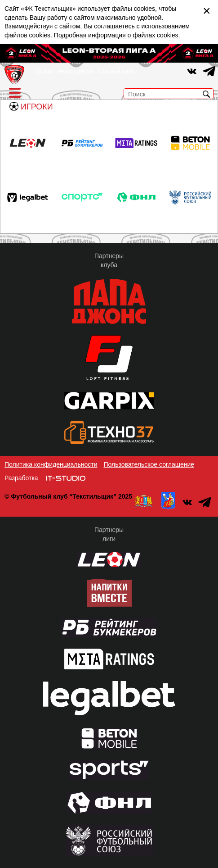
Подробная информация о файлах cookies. (117, 35)
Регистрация (76, 71)
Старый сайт (116, 71)
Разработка (21, 478)
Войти (45, 71)
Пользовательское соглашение (149, 464)
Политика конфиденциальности (51, 464)
